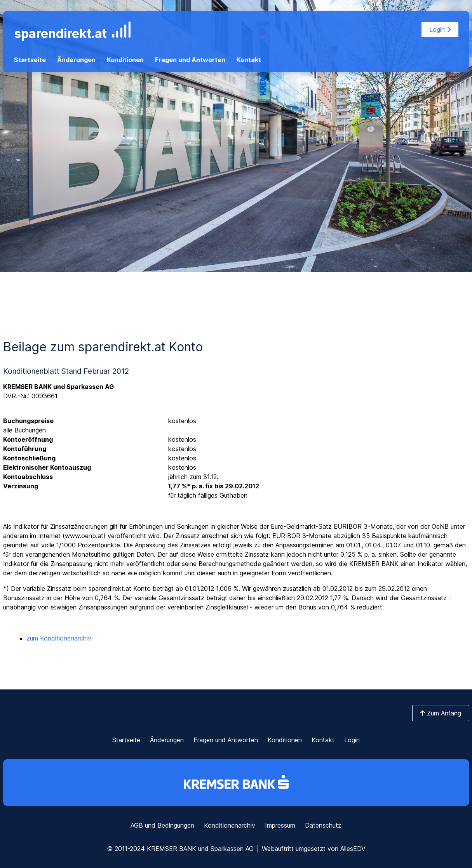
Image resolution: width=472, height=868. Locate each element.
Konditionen (125, 60)
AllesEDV (353, 849)
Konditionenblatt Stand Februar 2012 (66, 371)
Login (440, 30)
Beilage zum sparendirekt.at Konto (103, 347)
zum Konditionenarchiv (59, 638)
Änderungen (76, 60)
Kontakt (249, 60)
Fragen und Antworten (190, 60)
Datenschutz (323, 825)
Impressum (280, 825)
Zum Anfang (441, 713)
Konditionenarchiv (230, 825)
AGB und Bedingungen (162, 825)
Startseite (30, 60)
